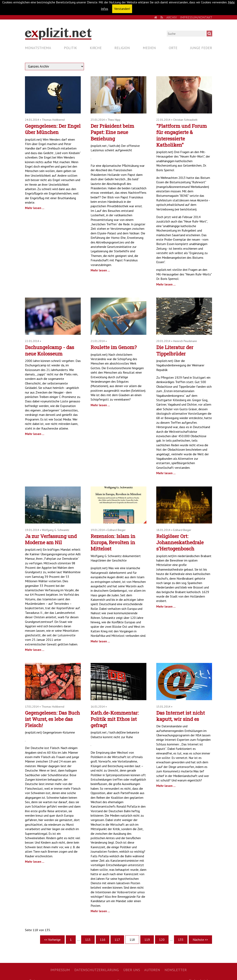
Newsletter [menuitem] (176, 970)
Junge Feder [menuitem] (201, 48)
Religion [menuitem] (122, 48)
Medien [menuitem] (149, 48)
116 (103, 940)
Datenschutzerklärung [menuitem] (97, 970)
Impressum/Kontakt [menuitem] (196, 17)
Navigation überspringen (25, 44)
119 (147, 940)
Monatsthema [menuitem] (38, 48)
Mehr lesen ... (35, 208)
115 (88, 940)
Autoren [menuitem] (152, 970)
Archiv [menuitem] (172, 17)
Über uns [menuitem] (132, 970)
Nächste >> (200, 940)
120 (162, 940)
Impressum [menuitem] (60, 970)
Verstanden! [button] (122, 9)
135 (181, 940)
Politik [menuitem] (70, 48)
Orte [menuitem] (173, 48)
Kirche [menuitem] (96, 48)
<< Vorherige (52, 940)
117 (117, 940)
